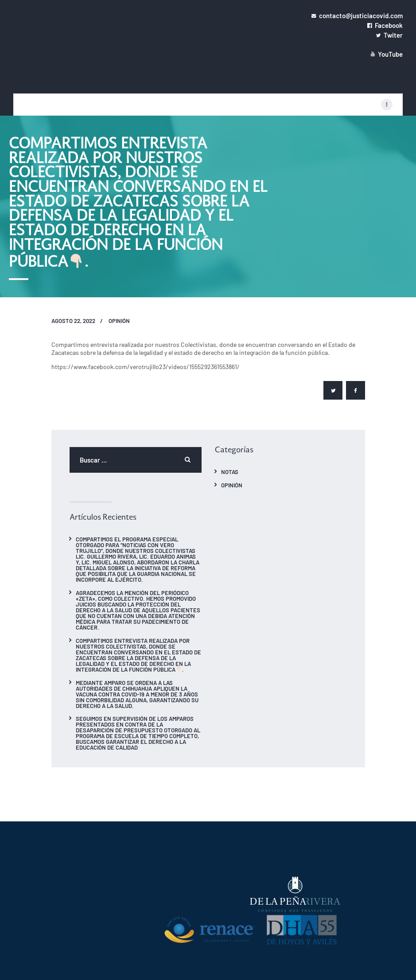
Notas (230, 472)
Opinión (119, 321)
